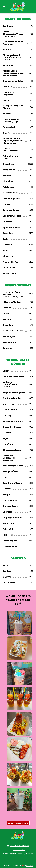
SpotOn (29, 866)
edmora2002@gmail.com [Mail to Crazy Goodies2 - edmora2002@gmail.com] (19, 845)
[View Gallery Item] (19, 623)
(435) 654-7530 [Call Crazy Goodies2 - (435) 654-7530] (19, 850)
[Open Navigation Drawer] (4, 7)
